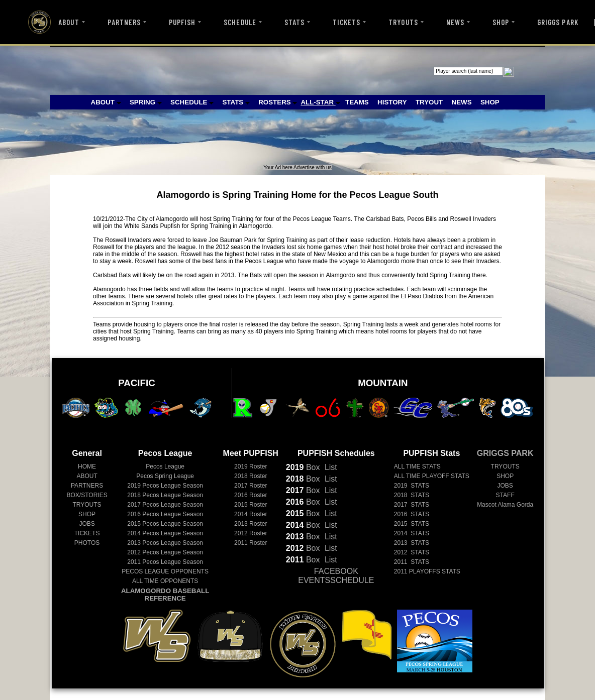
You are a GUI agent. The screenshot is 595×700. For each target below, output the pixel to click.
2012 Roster (251, 533)
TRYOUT (429, 102)
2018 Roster (251, 476)
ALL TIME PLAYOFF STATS (432, 476)
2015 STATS (412, 524)
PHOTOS (87, 543)
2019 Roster (251, 466)
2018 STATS (412, 495)
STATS (294, 22)
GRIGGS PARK (558, 22)
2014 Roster (251, 514)
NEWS (455, 22)
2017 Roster (251, 486)
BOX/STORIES (87, 495)
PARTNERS (124, 22)
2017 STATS (412, 505)
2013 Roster (251, 524)
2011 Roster (251, 543)
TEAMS (357, 102)
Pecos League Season (165, 486)
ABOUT (69, 22)
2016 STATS (412, 514)
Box (303, 467)
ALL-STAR (320, 102)
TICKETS (346, 22)
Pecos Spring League (165, 476)
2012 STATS (412, 552)
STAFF (505, 495)
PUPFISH (182, 22)
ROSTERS (278, 102)
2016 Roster (251, 495)
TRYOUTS (403, 22)
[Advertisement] (235, 142)
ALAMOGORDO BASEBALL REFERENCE (165, 595)
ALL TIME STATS (417, 466)
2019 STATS (412, 486)
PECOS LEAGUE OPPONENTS (165, 571)
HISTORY (392, 102)
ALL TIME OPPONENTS (165, 581)
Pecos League (165, 466)
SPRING (146, 102)
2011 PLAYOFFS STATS (427, 571)
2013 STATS (412, 543)
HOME (87, 466)
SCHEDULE (240, 22)
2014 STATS (412, 533)
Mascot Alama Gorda (505, 505)
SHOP (501, 22)
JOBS (87, 524)
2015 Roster (251, 505)
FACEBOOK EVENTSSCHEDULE (336, 576)
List (329, 467)
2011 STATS (412, 562)
